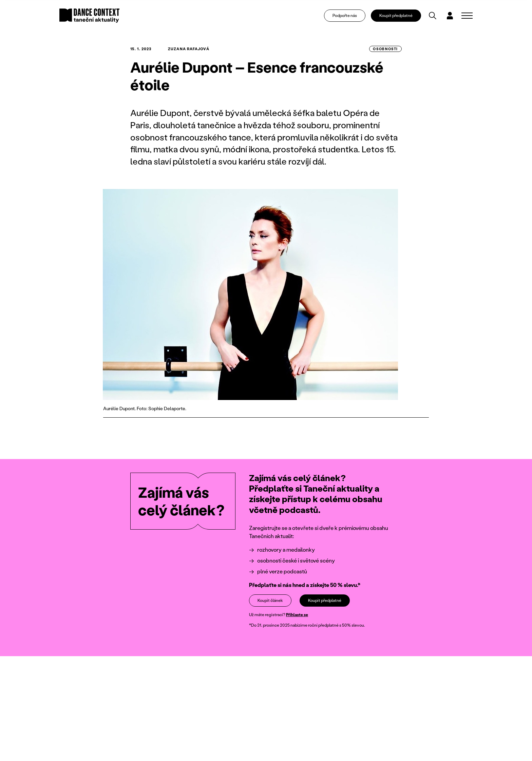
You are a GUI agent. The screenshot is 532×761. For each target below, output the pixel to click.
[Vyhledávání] (433, 16)
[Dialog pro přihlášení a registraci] (450, 16)
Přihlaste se (297, 615)
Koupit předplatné (396, 15)
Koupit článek (270, 600)
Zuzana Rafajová (189, 49)
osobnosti (385, 49)
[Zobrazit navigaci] (467, 16)
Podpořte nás (345, 15)
